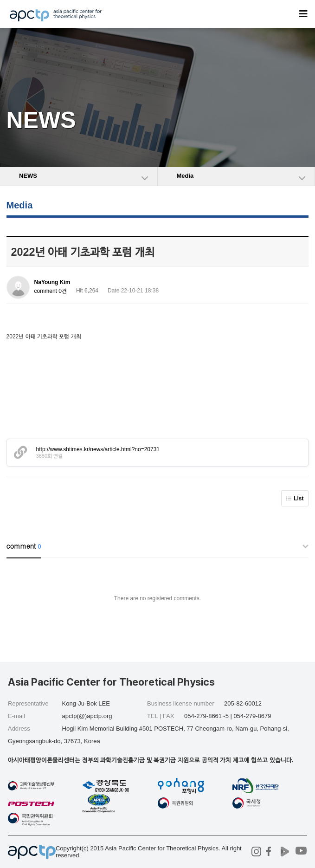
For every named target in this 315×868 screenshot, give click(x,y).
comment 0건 (51, 291)
